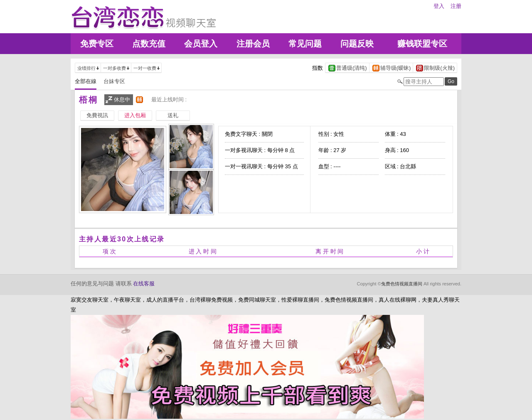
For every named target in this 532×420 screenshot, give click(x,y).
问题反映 (357, 44)
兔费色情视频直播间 (402, 284)
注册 (456, 6)
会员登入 (201, 44)
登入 (439, 6)
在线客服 (144, 284)
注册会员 (253, 44)
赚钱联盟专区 (422, 44)
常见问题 (305, 44)
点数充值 (149, 44)
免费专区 (97, 44)
